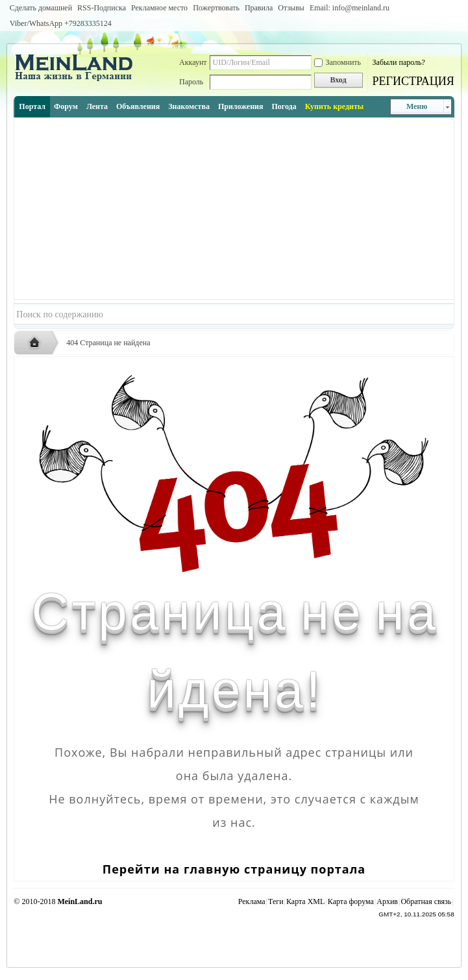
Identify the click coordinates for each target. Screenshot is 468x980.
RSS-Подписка (102, 8)
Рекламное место (159, 8)
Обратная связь (426, 901)
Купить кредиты (334, 106)
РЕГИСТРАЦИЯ (413, 81)
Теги (276, 901)
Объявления (138, 106)
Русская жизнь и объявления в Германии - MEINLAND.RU (38, 343)
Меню (417, 106)
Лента (97, 106)
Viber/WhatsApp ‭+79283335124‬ (61, 23)
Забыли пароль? (399, 62)
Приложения (241, 106)
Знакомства (189, 106)
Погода (284, 106)
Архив (387, 901)
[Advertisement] (234, 208)
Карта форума (351, 901)
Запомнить (338, 62)
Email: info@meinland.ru (350, 8)
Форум (66, 106)
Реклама (252, 901)
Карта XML (305, 901)
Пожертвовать (216, 8)
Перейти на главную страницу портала (234, 869)
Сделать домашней (41, 8)
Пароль (191, 82)
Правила (259, 8)
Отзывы (291, 8)
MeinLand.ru (80, 901)
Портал (32, 106)
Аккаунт (193, 62)
